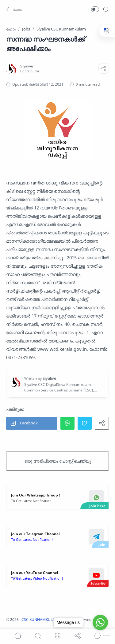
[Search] (106, 9)
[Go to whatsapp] (100, 622)
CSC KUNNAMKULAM (40, 620)
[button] (13, 9)
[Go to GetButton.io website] (100, 636)
